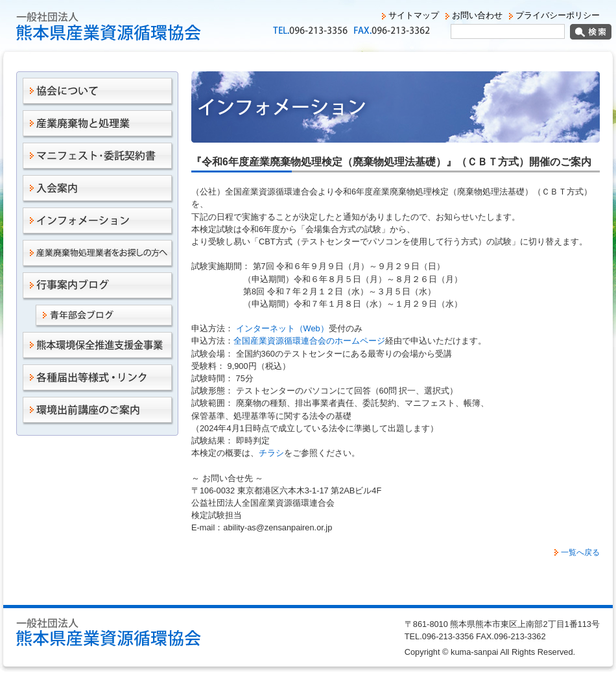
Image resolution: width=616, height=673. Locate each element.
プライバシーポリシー (558, 15)
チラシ (271, 453)
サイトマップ (414, 15)
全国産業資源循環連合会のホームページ (309, 341)
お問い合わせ (477, 15)
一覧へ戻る (580, 552)
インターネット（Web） (281, 328)
